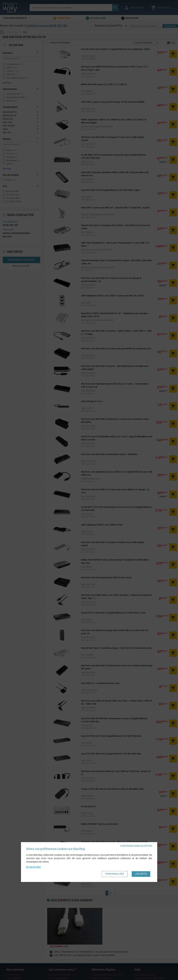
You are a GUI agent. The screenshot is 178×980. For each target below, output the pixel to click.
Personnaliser (115, 874)
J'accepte (141, 874)
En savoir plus (33, 867)
